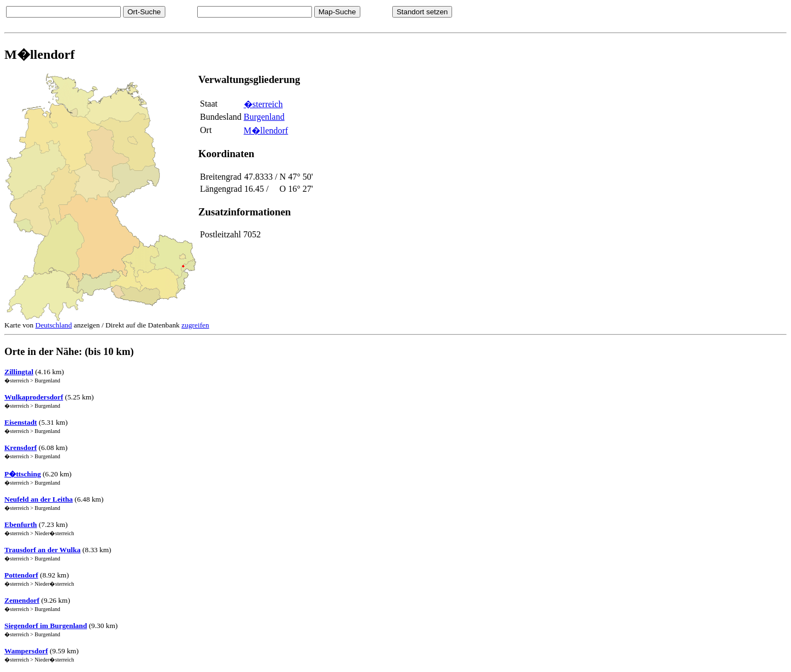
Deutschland (54, 325)
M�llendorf (266, 130)
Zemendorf (22, 600)
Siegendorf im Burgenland (46, 626)
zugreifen (195, 325)
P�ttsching (23, 474)
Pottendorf (21, 575)
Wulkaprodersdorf (34, 397)
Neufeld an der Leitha (39, 499)
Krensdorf (21, 448)
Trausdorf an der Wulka (43, 550)
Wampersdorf (26, 651)
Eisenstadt (21, 422)
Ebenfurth (21, 524)
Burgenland (264, 117)
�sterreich (263, 104)
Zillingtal (19, 372)
